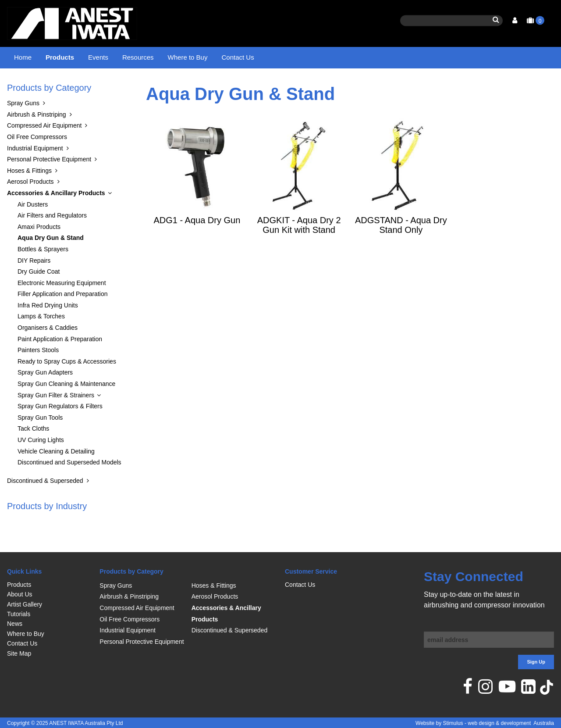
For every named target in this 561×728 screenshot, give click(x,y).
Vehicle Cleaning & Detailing (56, 473)
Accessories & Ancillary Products (107, 86)
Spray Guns (23, 125)
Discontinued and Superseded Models (69, 485)
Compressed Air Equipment (44, 148)
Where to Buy (188, 57)
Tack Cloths (33, 451)
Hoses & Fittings (29, 193)
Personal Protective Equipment (49, 182)
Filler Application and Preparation (62, 316)
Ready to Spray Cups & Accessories (67, 383)
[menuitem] (49, 585)
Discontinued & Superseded (45, 503)
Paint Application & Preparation (60, 361)
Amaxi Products (39, 249)
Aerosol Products (30, 204)
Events (98, 57)
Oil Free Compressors (37, 159)
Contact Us (238, 57)
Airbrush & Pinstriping (37, 136)
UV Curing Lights (41, 462)
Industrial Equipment (35, 170)
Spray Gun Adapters (45, 395)
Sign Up (536, 662)
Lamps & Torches (41, 339)
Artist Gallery (25, 604)
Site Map (19, 653)
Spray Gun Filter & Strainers (56, 417)
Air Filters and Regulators (52, 238)
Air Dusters (33, 226)
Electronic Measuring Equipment (62, 305)
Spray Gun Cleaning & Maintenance (66, 406)
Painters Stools (38, 372)
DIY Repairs (34, 282)
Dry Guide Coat (39, 294)
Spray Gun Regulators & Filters (60, 428)
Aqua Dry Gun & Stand (191, 86)
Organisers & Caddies (48, 350)
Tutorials (19, 614)
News (15, 624)
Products (60, 57)
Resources (138, 57)
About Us (20, 594)
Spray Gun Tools (40, 439)
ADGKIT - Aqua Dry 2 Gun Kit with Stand (299, 247)
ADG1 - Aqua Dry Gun (197, 242)
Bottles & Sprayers (43, 271)
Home (23, 57)
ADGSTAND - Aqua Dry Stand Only (401, 247)
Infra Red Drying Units (48, 327)
